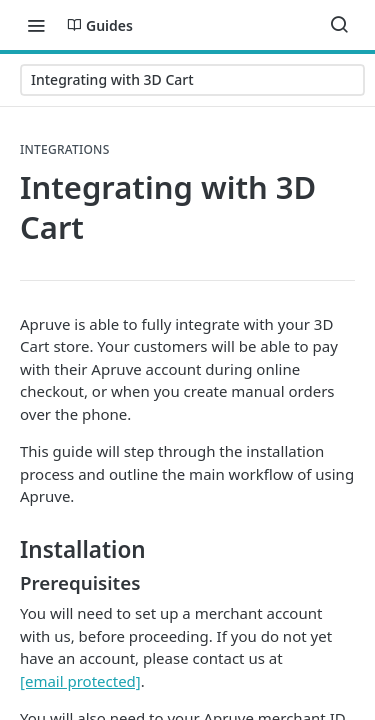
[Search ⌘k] (339, 25)
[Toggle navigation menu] (36, 25)
